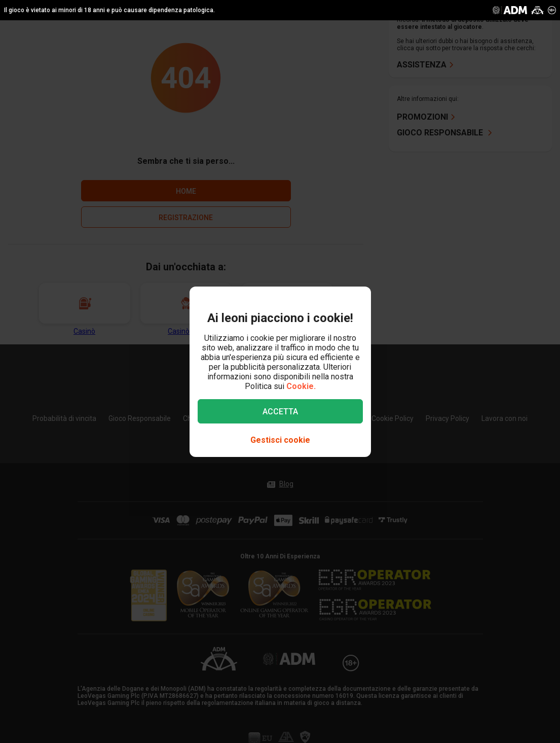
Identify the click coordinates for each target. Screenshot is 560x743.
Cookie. (301, 386)
